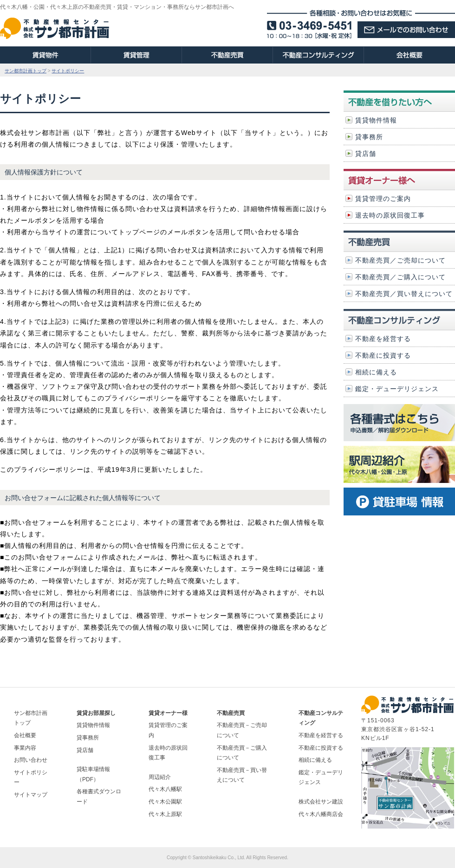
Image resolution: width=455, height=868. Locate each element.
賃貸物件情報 (376, 120)
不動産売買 (227, 55)
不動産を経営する (383, 339)
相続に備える (376, 372)
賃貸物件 (45, 55)
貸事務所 (369, 137)
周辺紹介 (160, 777)
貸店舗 (366, 154)
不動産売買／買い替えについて (404, 294)
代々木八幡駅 (165, 789)
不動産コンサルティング (318, 55)
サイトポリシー (68, 71)
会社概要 (409, 55)
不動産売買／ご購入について (400, 277)
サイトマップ (31, 795)
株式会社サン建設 (321, 802)
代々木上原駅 (165, 814)
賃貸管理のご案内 (383, 199)
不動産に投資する (383, 355)
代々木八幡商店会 (321, 814)
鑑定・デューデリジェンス (397, 389)
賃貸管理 (136, 55)
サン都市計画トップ (26, 71)
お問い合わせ (31, 760)
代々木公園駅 (165, 802)
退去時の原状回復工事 (390, 215)
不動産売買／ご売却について (400, 260)
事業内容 (25, 748)
